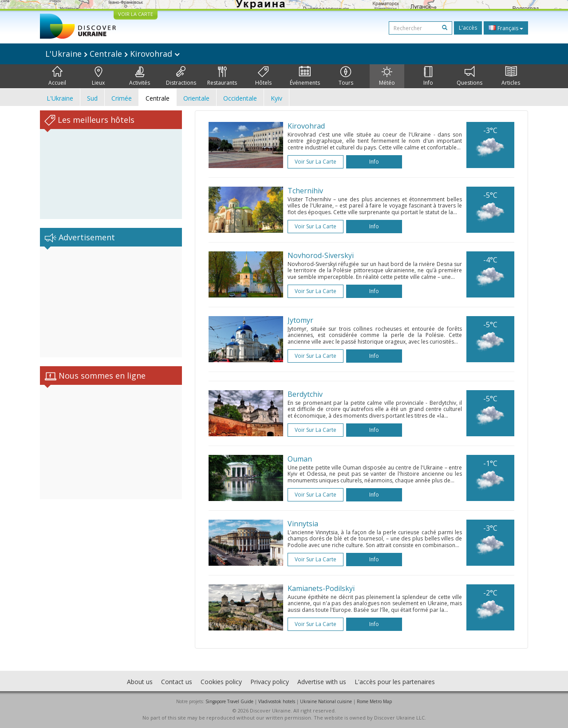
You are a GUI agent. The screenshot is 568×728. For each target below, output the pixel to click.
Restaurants (222, 76)
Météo (387, 76)
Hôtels (263, 76)
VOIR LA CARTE (136, 14)
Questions (469, 76)
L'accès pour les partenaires (395, 682)
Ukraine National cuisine (326, 701)
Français (506, 28)
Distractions (181, 76)
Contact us (177, 682)
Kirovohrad (306, 126)
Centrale (158, 98)
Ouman (300, 459)
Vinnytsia (303, 524)
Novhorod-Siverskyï (321, 255)
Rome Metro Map (374, 701)
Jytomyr (300, 320)
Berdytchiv (305, 394)
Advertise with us (322, 682)
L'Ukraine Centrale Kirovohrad (112, 54)
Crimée (122, 98)
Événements (305, 76)
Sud (92, 98)
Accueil (57, 76)
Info (428, 76)
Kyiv (276, 98)
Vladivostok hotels (277, 701)
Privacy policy (270, 682)
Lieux (98, 76)
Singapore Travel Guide (229, 701)
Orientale (196, 98)
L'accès (468, 28)
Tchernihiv (305, 191)
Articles (511, 76)
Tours (346, 76)
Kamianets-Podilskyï (321, 588)
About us (140, 682)
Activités (140, 76)
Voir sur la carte (316, 162)
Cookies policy (221, 682)
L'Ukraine (60, 98)
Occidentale (240, 98)
